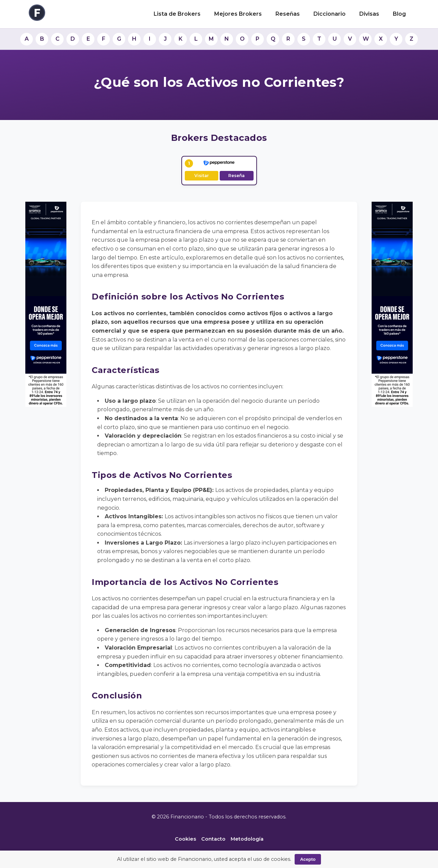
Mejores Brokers (238, 14)
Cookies (185, 839)
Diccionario (330, 14)
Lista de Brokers (177, 14)
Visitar (202, 176)
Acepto (308, 859)
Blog (399, 14)
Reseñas (288, 14)
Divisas (369, 14)
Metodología (247, 839)
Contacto (213, 839)
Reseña (236, 176)
